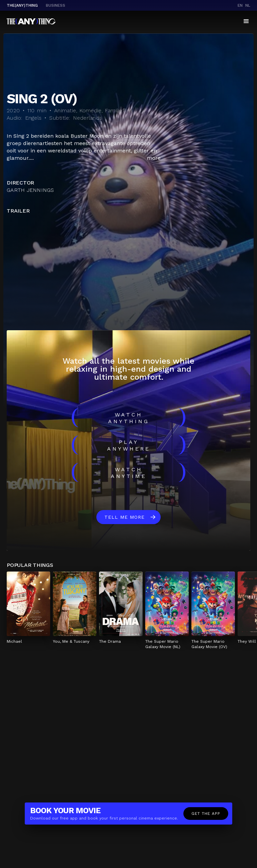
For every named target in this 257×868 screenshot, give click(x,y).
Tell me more (124, 517)
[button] (246, 21)
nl (248, 5)
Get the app (206, 814)
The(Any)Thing (22, 5)
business (56, 5)
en (240, 5)
